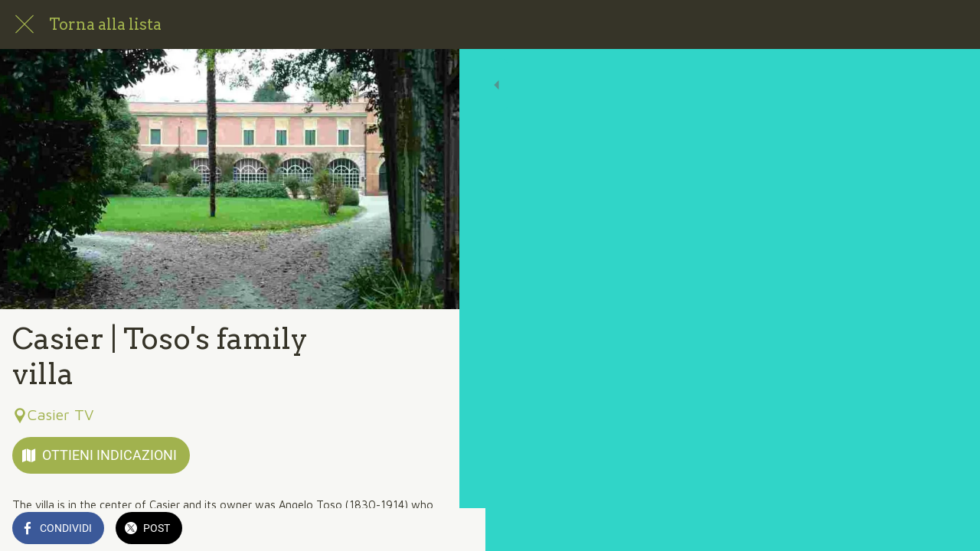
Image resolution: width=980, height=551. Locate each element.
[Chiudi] (24, 24)
